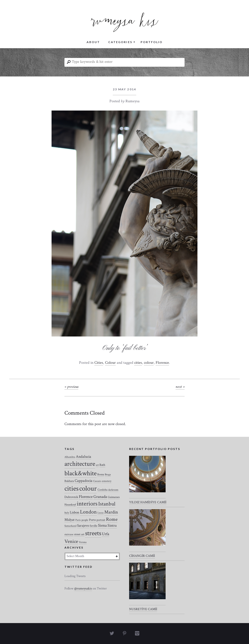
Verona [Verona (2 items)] (83, 542)
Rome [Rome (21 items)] (112, 519)
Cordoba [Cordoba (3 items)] (102, 490)
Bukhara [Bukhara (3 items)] (69, 481)
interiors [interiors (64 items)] (87, 504)
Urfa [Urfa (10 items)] (106, 534)
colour (149, 363)
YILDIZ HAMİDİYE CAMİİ (148, 502)
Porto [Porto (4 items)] (92, 520)
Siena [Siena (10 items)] (102, 525)
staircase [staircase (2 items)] (69, 534)
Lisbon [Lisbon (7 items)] (75, 512)
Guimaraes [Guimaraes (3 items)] (114, 497)
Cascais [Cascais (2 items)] (97, 481)
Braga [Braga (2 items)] (108, 475)
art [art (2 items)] (97, 465)
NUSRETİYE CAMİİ (143, 609)
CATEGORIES (120, 42)
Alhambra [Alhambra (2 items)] (70, 457)
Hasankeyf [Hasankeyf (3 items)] (70, 505)
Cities (99, 363)
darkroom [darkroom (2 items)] (113, 490)
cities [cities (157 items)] (71, 489)
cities (138, 363)
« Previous (71, 387)
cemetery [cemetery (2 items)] (107, 481)
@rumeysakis (83, 588)
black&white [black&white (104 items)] (80, 473)
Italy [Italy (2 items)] (67, 513)
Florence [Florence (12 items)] (86, 497)
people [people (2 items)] (85, 520)
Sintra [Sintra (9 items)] (112, 526)
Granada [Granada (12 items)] (100, 497)
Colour (110, 363)
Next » (180, 387)
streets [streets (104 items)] (93, 533)
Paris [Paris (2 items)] (78, 520)
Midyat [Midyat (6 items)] (70, 520)
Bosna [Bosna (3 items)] (101, 474)
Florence (162, 363)
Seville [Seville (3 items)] (93, 526)
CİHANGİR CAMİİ (142, 556)
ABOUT (93, 42)
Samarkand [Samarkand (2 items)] (70, 526)
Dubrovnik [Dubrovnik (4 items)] (71, 497)
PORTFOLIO (151, 42)
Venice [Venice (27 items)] (71, 541)
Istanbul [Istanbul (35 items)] (107, 504)
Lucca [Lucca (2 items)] (101, 513)
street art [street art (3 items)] (79, 534)
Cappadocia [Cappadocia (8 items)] (84, 481)
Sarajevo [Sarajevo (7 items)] (83, 526)
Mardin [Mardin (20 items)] (111, 512)
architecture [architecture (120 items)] (80, 464)
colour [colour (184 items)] (88, 488)
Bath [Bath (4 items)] (102, 465)
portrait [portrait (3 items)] (101, 520)
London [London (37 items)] (88, 512)
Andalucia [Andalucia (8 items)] (84, 457)
